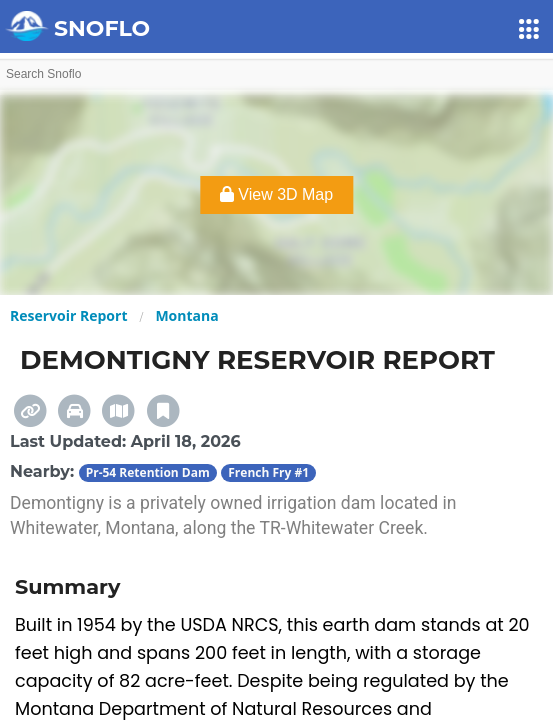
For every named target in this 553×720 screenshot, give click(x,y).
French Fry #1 (268, 472)
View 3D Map (276, 194)
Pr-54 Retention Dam (148, 472)
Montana (186, 315)
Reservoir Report (68, 315)
